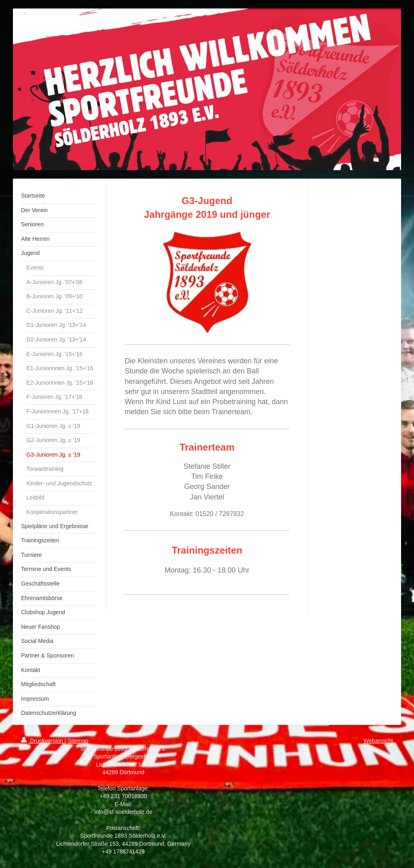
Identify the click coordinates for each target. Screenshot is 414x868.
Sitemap (78, 741)
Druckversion (43, 741)
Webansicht (378, 741)
